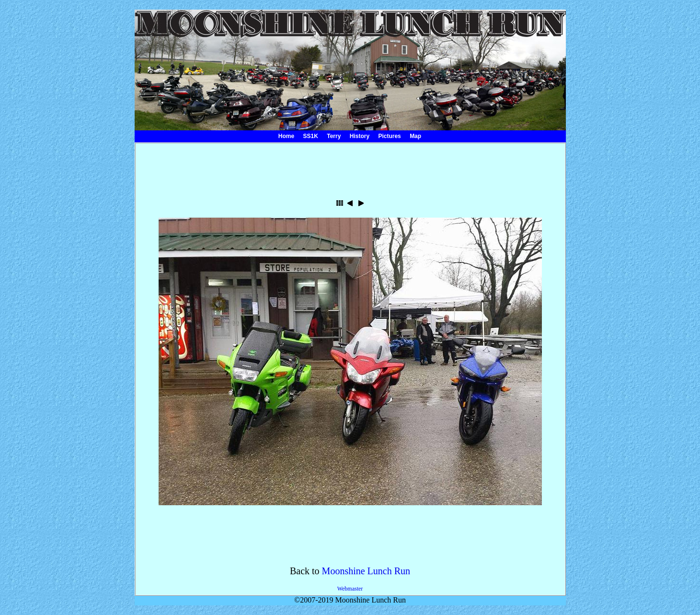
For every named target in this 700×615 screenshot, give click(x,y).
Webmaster (350, 589)
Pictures (389, 136)
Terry (334, 136)
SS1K (311, 136)
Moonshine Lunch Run (366, 571)
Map (415, 136)
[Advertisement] (350, 167)
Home (286, 136)
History (360, 136)
